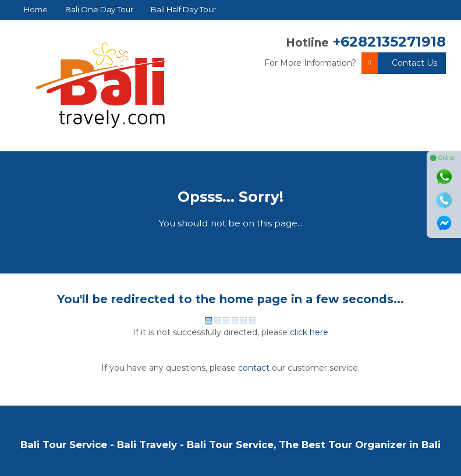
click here (309, 332)
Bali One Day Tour (99, 9)
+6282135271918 (389, 42)
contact (254, 368)
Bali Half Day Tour (183, 9)
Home (36, 9)
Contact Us (399, 63)
